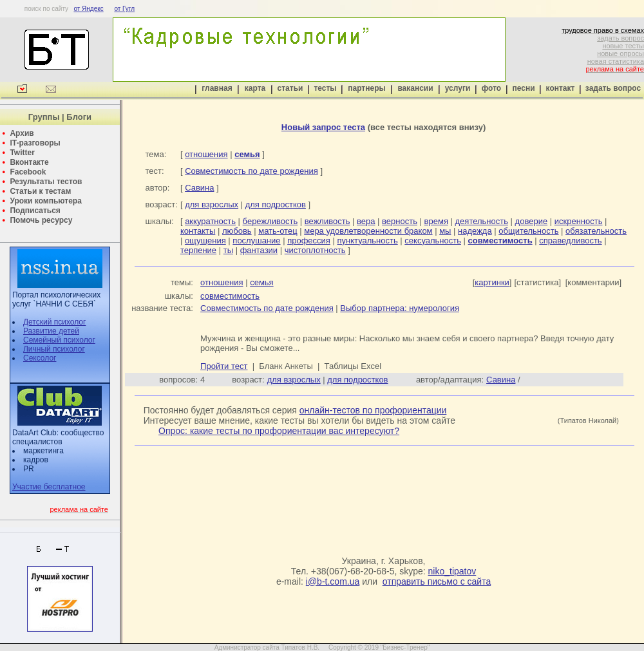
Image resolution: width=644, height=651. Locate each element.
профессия (309, 241)
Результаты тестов (46, 182)
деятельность (482, 221)
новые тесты (623, 46)
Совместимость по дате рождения (251, 171)
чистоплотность (315, 250)
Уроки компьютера (45, 201)
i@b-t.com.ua (333, 581)
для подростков (276, 204)
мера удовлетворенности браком (368, 231)
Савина (199, 188)
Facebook (28, 172)
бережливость (270, 221)
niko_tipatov (452, 571)
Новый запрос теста (323, 127)
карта (255, 88)
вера (366, 221)
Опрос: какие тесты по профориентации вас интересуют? (279, 431)
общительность (528, 231)
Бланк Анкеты (286, 366)
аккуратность (210, 221)
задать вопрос (620, 38)
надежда (475, 231)
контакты (198, 231)
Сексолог (40, 358)
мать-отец (278, 231)
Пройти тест (224, 366)
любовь (237, 231)
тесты (325, 88)
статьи (290, 88)
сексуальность (433, 241)
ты (228, 250)
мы (445, 231)
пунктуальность (367, 241)
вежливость (327, 221)
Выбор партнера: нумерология (400, 308)
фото (491, 88)
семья (261, 282)
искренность (579, 221)
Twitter (22, 153)
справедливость (570, 241)
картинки (492, 282)
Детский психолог (54, 322)
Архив (22, 133)
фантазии (259, 250)
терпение (198, 250)
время (436, 221)
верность (400, 221)
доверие (532, 221)
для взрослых (212, 204)
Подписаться (35, 211)
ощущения (205, 241)
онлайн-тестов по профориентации (373, 410)
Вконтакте (29, 162)
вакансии (415, 88)
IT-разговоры (35, 143)
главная (217, 88)
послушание (256, 241)
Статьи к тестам (40, 191)
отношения (206, 154)
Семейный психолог (59, 340)
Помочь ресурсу (41, 220)
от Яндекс (88, 9)
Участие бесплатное (49, 487)
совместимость (230, 296)
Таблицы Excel (353, 366)
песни (523, 88)
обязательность (596, 231)
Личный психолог (54, 349)
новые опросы (620, 53)
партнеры (366, 88)
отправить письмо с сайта (437, 581)
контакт (561, 88)
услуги (458, 88)
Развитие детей (51, 331)
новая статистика (616, 61)
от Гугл (124, 9)
